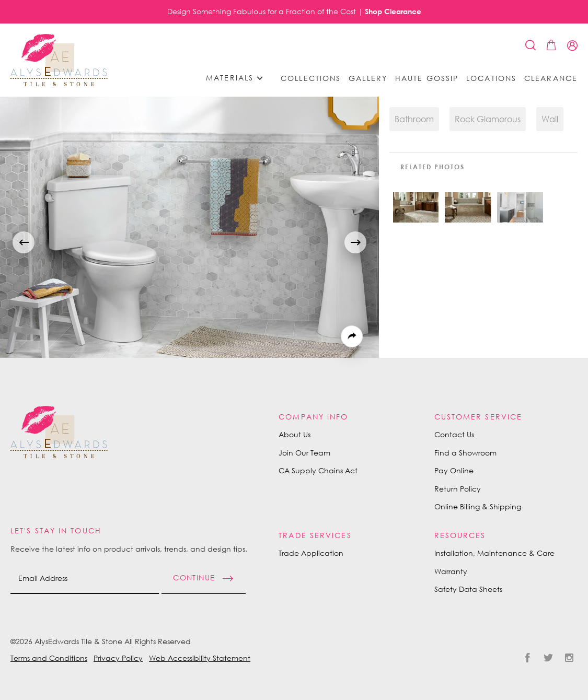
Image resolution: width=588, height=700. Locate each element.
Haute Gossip (427, 78)
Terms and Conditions (49, 658)
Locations (491, 78)
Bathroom (414, 119)
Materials (238, 78)
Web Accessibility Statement (200, 658)
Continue (194, 577)
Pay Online (454, 470)
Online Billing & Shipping (478, 506)
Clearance (551, 78)
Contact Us (454, 434)
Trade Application (311, 553)
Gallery (368, 78)
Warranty (451, 571)
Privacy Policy (118, 658)
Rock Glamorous (488, 119)
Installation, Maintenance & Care (494, 553)
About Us (295, 434)
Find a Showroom (465, 453)
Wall (550, 119)
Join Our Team (304, 453)
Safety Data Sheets (468, 589)
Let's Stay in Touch (56, 530)
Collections (311, 78)
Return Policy (458, 489)
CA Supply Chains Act (318, 470)
